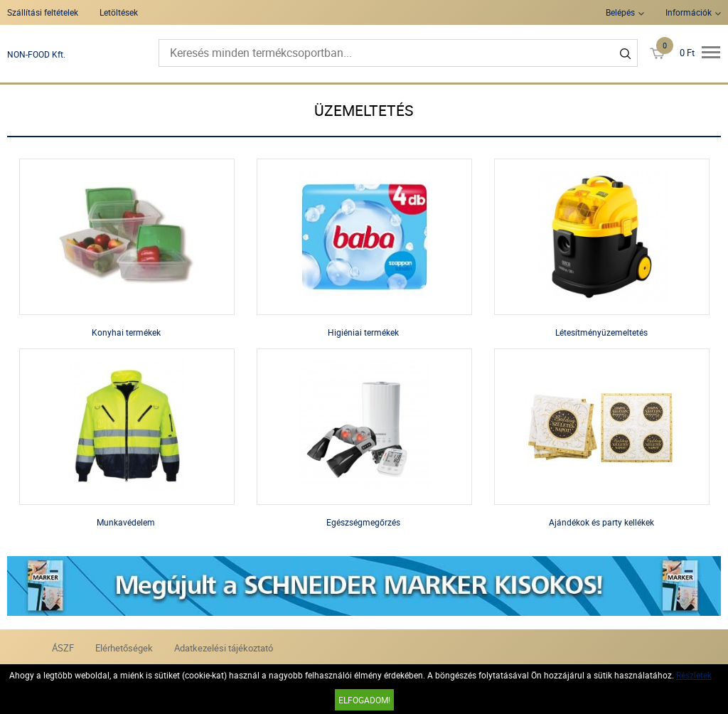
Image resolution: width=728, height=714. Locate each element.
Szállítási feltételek (43, 12)
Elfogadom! (364, 700)
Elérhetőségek (124, 648)
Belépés (620, 12)
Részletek (694, 675)
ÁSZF (63, 648)
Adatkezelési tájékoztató (224, 648)
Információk (689, 12)
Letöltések (119, 12)
